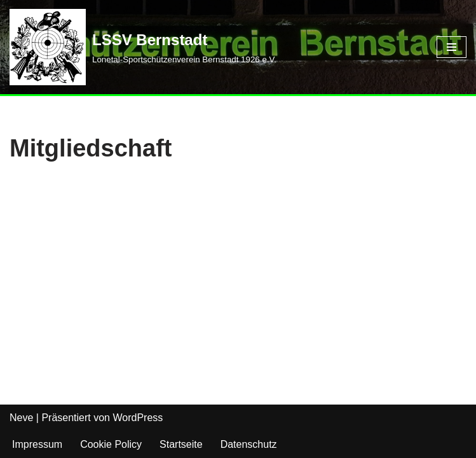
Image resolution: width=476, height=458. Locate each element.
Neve (21, 418)
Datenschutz (249, 444)
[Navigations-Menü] (452, 47)
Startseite (181, 444)
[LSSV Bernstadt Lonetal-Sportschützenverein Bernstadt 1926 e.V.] (143, 47)
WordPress (138, 418)
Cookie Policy (111, 444)
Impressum (37, 444)
